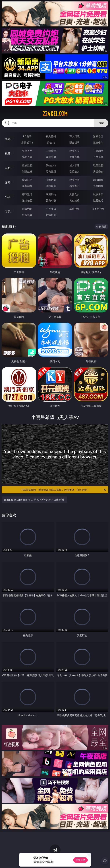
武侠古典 (98, 194)
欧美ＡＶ (74, 151)
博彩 (8, 139)
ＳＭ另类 (98, 157)
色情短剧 (51, 215)
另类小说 (51, 200)
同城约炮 (27, 209)
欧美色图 (74, 180)
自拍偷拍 (51, 151)
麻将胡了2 (27, 142)
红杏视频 (27, 215)
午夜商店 (51, 209)
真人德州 (51, 136)
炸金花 (51, 142)
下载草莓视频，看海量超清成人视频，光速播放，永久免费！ (64, 490)
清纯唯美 (51, 186)
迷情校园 (27, 200)
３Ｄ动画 (98, 151)
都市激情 (27, 194)
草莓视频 (74, 209)
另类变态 (98, 171)
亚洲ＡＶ (27, 151)
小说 (8, 197)
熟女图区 (74, 186)
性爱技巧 (98, 200)
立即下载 (80, 860)
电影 (8, 168)
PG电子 (27, 136)
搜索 (101, 123)
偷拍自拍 (51, 165)
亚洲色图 (51, 180)
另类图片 (98, 186)
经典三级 (51, 171)
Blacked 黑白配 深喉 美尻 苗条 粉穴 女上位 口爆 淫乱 (34, 500)
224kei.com (55, 114)
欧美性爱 (98, 165)
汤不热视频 (98, 209)
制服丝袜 (27, 171)
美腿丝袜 (27, 186)
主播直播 (74, 157)
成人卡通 (74, 165)
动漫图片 (98, 180)
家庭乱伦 (51, 194)
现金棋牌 (74, 142)
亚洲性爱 (27, 165)
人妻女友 (74, 194)
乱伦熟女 (74, 171)
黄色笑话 (74, 200)
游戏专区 (98, 136)
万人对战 (74, 136)
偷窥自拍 (27, 180)
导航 (8, 211)
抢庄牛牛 (98, 142)
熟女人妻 (27, 157)
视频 (8, 153)
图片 (8, 182)
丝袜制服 (51, 157)
